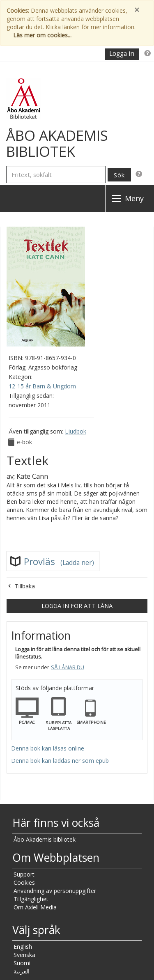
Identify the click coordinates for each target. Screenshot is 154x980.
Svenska (24, 955)
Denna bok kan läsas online (48, 748)
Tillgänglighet (31, 899)
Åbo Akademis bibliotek (45, 839)
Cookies (24, 882)
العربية (22, 971)
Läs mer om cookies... (42, 35)
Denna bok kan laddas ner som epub (60, 761)
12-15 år (20, 386)
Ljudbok (76, 431)
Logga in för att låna (77, 606)
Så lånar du (68, 667)
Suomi (22, 963)
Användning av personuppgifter (55, 891)
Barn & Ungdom (54, 386)
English (23, 947)
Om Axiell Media (35, 907)
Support (24, 874)
